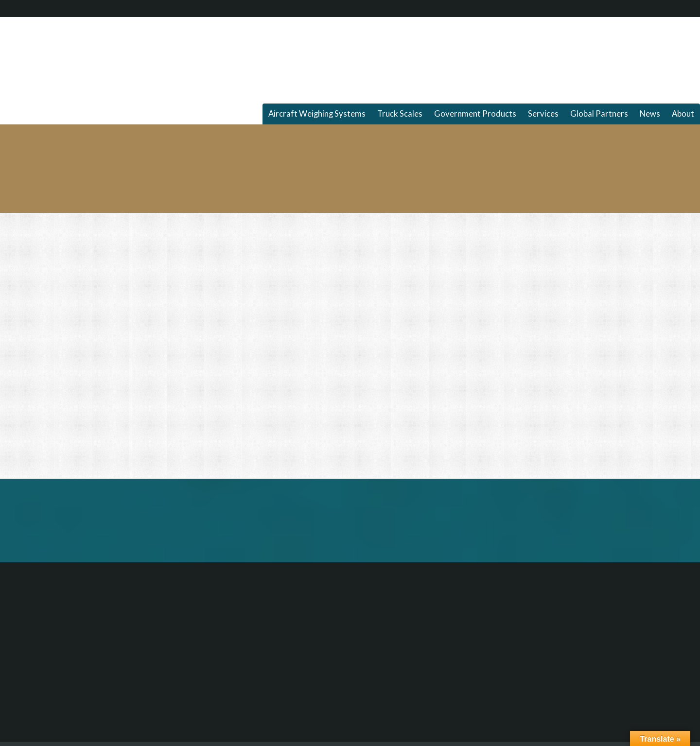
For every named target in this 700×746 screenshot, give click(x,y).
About (683, 114)
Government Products (475, 114)
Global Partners (599, 114)
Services (543, 114)
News (650, 114)
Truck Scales (400, 114)
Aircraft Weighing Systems (317, 114)
